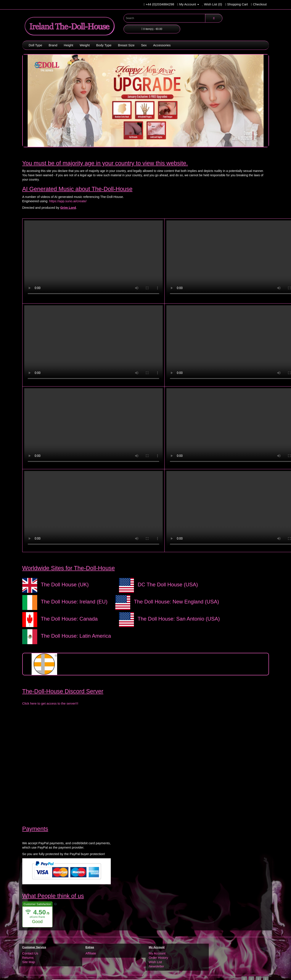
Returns (28, 958)
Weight (85, 45)
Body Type (104, 45)
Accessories (162, 45)
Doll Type (35, 45)
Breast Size (126, 45)
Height (68, 45)
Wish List (155, 962)
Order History (158, 958)
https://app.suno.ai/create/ (68, 201)
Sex (144, 45)
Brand (53, 45)
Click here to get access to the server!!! (50, 703)
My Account (157, 953)
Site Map (29, 962)
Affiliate (91, 953)
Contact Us (30, 953)
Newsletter (157, 966)
